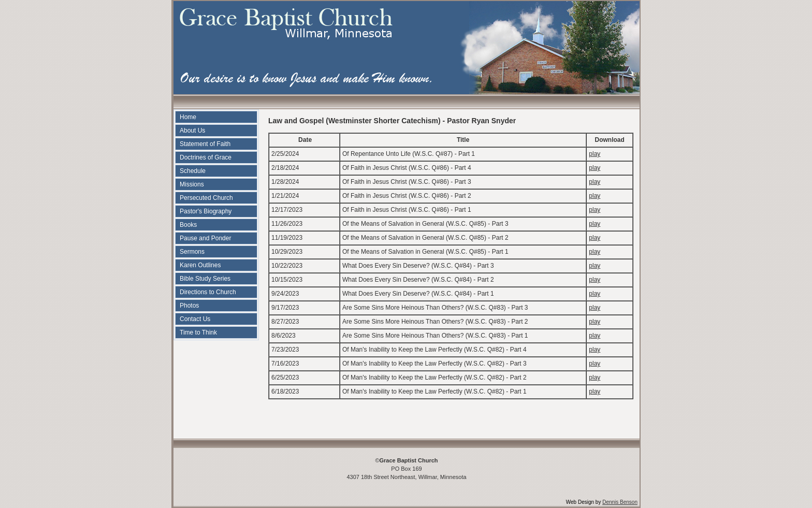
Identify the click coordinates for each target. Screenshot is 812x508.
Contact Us (195, 319)
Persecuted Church (206, 198)
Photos (189, 306)
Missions (192, 184)
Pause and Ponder (205, 238)
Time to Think (198, 332)
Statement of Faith (205, 144)
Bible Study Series (205, 279)
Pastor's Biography (206, 211)
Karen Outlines (200, 265)
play (594, 154)
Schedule (193, 171)
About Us (192, 130)
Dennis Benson (620, 502)
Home (188, 117)
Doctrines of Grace (206, 157)
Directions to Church (208, 292)
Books (188, 225)
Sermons (192, 252)
